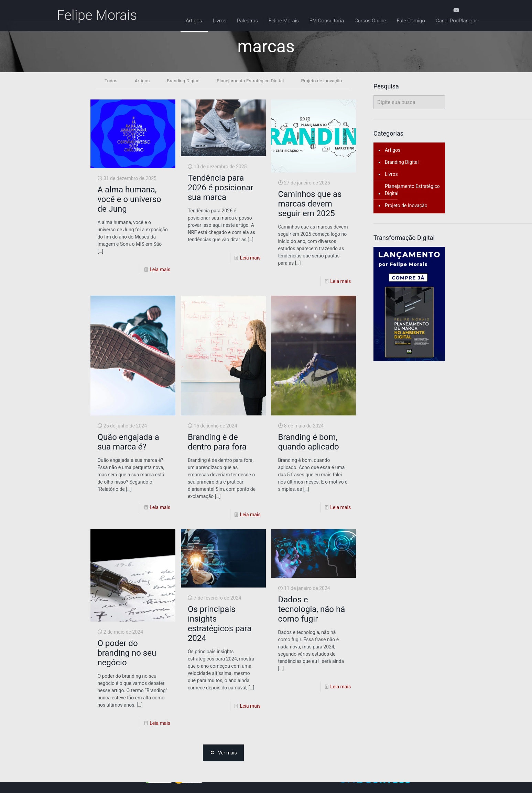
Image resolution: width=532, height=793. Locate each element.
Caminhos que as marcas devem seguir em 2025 (310, 204)
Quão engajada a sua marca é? (128, 442)
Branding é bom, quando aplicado (308, 442)
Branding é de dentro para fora (217, 442)
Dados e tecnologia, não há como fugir (311, 610)
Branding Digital (182, 81)
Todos (108, 81)
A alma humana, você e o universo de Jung (129, 200)
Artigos (140, 81)
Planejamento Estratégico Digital (251, 81)
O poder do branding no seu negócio (127, 653)
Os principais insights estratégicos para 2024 (220, 624)
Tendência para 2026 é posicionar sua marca (221, 188)
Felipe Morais (97, 15)
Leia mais (160, 270)
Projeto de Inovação (324, 81)
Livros (391, 174)
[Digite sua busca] (409, 102)
